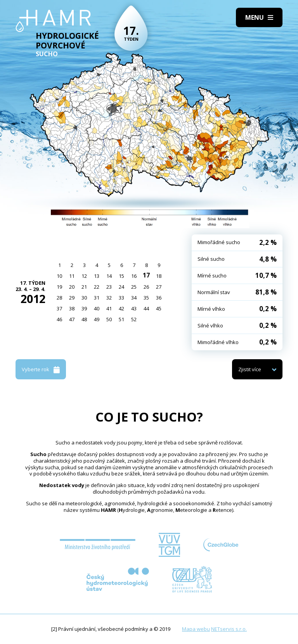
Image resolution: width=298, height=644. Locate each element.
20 (72, 287)
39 (84, 308)
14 (109, 276)
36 (159, 298)
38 (72, 308)
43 (134, 308)
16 (134, 276)
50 (109, 319)
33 (121, 298)
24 (121, 287)
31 (97, 298)
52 (134, 319)
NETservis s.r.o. (229, 629)
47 (72, 319)
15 (121, 276)
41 (109, 308)
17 (146, 275)
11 (72, 276)
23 (109, 287)
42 (121, 308)
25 (134, 287)
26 (146, 287)
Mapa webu (196, 629)
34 (134, 298)
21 (84, 287)
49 (97, 319)
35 (146, 298)
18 (159, 276)
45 (159, 308)
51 (121, 319)
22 (97, 287)
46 (59, 319)
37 (59, 308)
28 (59, 298)
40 (97, 308)
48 (84, 319)
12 (84, 276)
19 (59, 287)
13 (97, 276)
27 (159, 287)
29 (72, 298)
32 (109, 298)
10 (59, 276)
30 (84, 298)
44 (146, 308)
